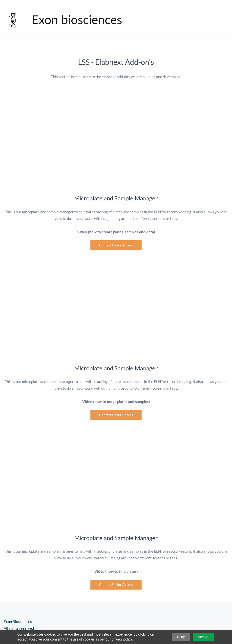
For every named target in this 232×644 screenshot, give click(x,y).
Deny (181, 637)
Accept (203, 637)
